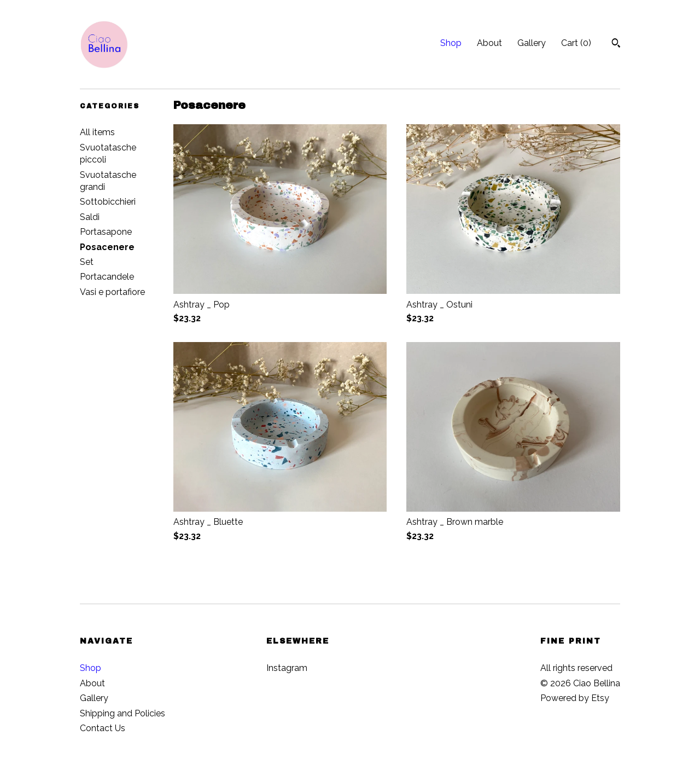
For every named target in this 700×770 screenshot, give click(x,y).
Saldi (90, 217)
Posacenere (107, 247)
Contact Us (103, 728)
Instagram (287, 668)
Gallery (532, 43)
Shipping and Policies (122, 713)
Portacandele (107, 277)
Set (87, 262)
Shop (451, 43)
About (489, 43)
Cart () (576, 43)
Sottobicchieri (108, 202)
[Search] (616, 44)
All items (97, 132)
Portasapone (106, 232)
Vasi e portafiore (112, 292)
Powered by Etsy (575, 698)
